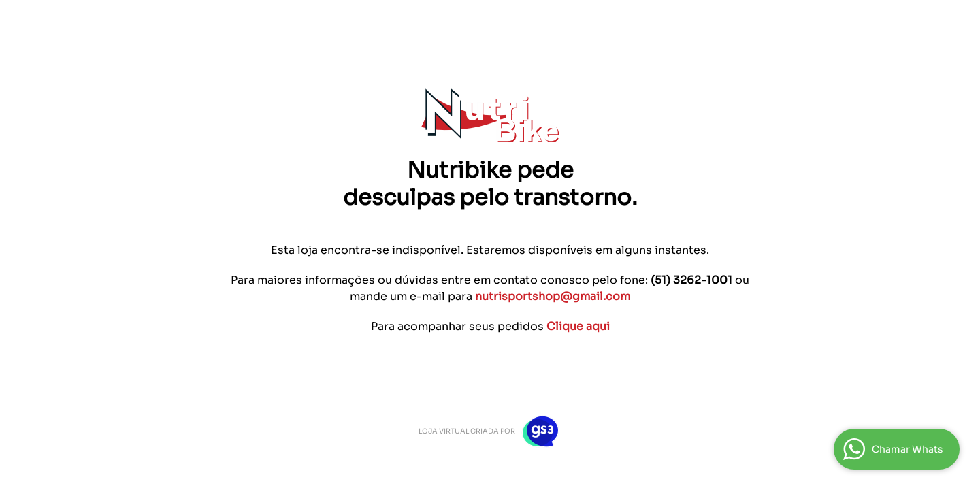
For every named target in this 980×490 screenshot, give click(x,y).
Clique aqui (578, 326)
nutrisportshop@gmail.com (553, 296)
